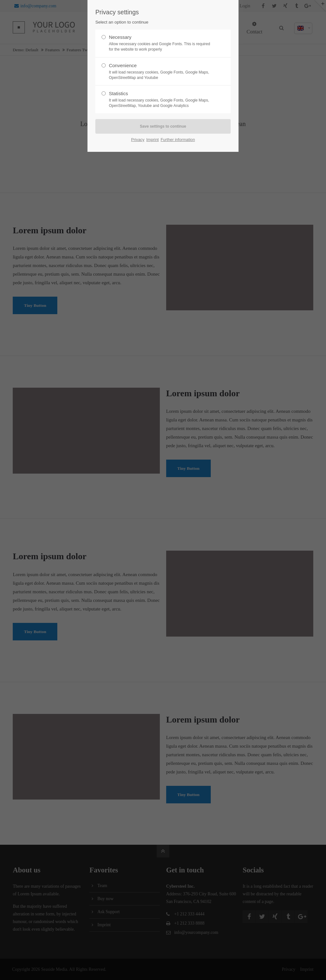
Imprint (153, 140)
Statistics (160, 100)
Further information (178, 140)
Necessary (160, 43)
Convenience (160, 72)
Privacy (138, 140)
